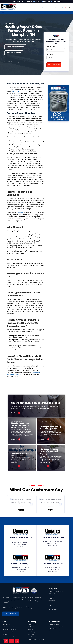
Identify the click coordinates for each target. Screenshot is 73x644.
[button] (53, 7)
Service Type (51, 54)
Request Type (51, 47)
